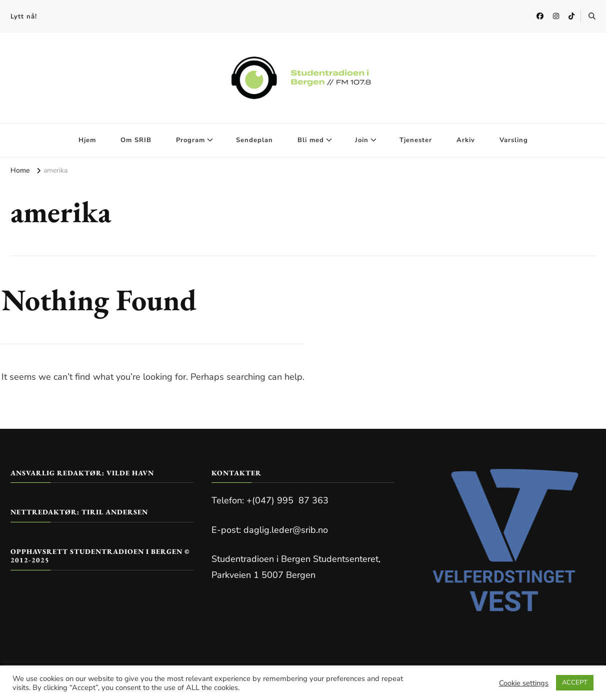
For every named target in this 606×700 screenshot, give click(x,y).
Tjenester (416, 140)
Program (190, 140)
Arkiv (466, 140)
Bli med (311, 140)
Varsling (514, 140)
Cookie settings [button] (524, 683)
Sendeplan (254, 140)
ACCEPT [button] (575, 682)
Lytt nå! (24, 17)
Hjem (87, 140)
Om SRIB (136, 140)
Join (362, 140)
